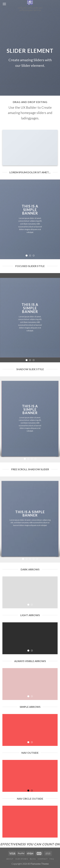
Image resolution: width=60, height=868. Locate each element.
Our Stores (22, 859)
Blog (33, 859)
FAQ (52, 859)
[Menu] (4, 4)
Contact (43, 859)
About (10, 859)
